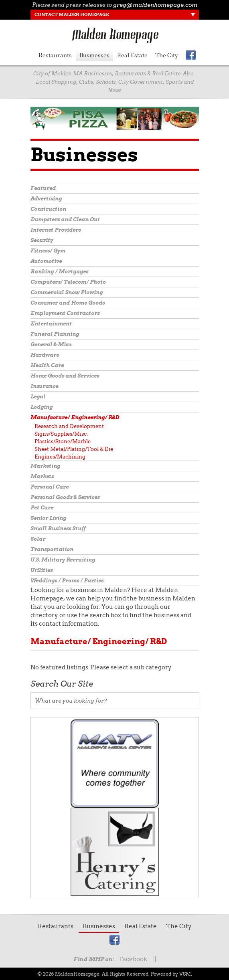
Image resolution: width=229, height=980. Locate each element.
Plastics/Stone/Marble (63, 442)
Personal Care (50, 487)
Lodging (42, 407)
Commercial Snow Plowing (67, 292)
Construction (48, 209)
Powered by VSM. (171, 974)
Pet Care (42, 508)
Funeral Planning (55, 334)
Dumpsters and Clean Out (65, 219)
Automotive (46, 261)
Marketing (45, 466)
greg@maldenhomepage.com (155, 5)
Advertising (46, 199)
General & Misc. (51, 345)
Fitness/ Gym (48, 251)
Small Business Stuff (58, 528)
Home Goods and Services (65, 376)
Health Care (47, 365)
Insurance (44, 386)
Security (42, 240)
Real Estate (132, 55)
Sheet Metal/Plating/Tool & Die (74, 449)
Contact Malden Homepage (72, 14)
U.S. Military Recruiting (63, 560)
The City (167, 55)
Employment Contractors (65, 313)
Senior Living (48, 518)
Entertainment (51, 324)
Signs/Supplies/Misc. (61, 434)
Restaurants (55, 55)
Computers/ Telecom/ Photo (68, 282)
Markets (42, 476)
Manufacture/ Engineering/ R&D (75, 417)
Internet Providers (56, 230)
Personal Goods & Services (65, 497)
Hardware (45, 355)
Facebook (133, 959)
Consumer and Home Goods (68, 303)
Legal (38, 397)
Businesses (94, 55)
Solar (38, 539)
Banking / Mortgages (59, 272)
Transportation (52, 549)
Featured (43, 188)
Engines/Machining (60, 457)
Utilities (42, 570)
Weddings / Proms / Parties (67, 581)
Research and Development (69, 426)
